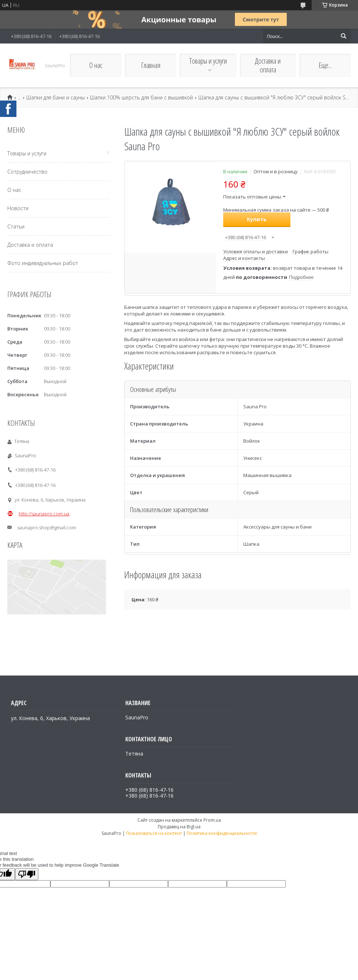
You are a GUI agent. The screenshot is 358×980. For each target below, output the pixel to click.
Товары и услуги (208, 61)
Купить (257, 219)
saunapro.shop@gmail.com (47, 527)
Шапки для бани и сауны (56, 98)
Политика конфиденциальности (222, 833)
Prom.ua (212, 820)
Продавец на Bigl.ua (179, 827)
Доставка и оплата (268, 65)
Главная (151, 65)
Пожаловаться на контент (154, 833)
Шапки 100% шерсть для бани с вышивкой (141, 98)
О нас (96, 65)
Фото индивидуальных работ (43, 263)
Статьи (16, 226)
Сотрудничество (27, 172)
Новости (18, 208)
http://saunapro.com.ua (44, 514)
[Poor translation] (27, 874)
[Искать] (343, 36)
